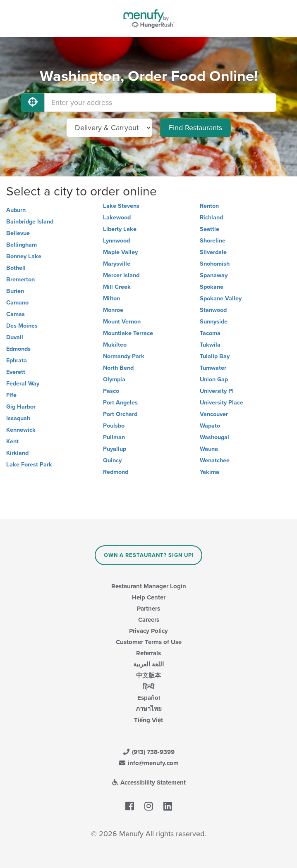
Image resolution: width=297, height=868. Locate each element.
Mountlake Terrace (128, 333)
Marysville (117, 264)
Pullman (114, 437)
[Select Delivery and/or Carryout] (109, 128)
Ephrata (17, 360)
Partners (148, 609)
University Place (222, 403)
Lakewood (117, 218)
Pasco (111, 391)
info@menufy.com (148, 763)
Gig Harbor (21, 407)
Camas (16, 314)
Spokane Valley (221, 298)
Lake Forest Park (29, 465)
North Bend (118, 368)
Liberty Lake (120, 229)
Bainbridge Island (30, 222)
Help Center (149, 597)
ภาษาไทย (149, 709)
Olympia (114, 379)
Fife (11, 395)
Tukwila (210, 345)
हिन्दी (148, 687)
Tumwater (213, 368)
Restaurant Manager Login (149, 586)
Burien (15, 291)
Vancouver (214, 414)
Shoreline (213, 241)
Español (149, 698)
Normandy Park (124, 356)
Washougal (214, 437)
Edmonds (18, 349)
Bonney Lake (24, 256)
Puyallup (115, 449)
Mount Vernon (122, 322)
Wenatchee (215, 460)
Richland (211, 218)
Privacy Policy (148, 631)
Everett (16, 372)
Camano (17, 303)
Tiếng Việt (148, 720)
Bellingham (22, 245)
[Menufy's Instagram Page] (149, 807)
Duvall (15, 337)
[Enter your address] (160, 102)
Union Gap (214, 379)
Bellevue (18, 233)
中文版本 (148, 675)
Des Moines (22, 326)
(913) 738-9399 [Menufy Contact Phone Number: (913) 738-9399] (148, 752)
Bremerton (20, 279)
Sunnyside (214, 322)
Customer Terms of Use (149, 642)
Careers (149, 620)
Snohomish (215, 264)
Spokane (212, 287)
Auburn (16, 210)
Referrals (148, 653)
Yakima (210, 472)
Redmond (116, 472)
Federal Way (23, 384)
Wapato (210, 426)
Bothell (16, 268)
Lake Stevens (121, 206)
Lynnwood (116, 241)
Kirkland (17, 453)
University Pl (217, 391)
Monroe (113, 310)
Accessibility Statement (149, 782)
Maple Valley (120, 252)
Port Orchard (120, 414)
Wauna (209, 449)
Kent (12, 441)
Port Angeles (120, 403)
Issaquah (18, 418)
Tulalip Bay (215, 356)
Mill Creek (117, 287)
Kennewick (21, 430)
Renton (209, 206)
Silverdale (213, 252)
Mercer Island (121, 275)
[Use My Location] (33, 102)
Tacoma (210, 333)
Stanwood (213, 310)
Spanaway (214, 275)
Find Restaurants (195, 128)
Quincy (112, 460)
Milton (111, 298)
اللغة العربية (148, 664)
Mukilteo (115, 345)
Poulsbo (114, 426)
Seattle (210, 229)
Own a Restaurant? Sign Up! (149, 555)
